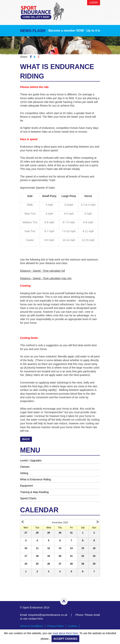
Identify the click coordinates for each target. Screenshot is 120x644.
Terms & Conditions (32, 626)
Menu (96, 15)
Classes (25, 467)
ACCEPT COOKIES (65, 639)
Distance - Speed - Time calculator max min (46, 278)
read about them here (65, 633)
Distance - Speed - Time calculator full (43, 271)
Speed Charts (28, 498)
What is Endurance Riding (36, 479)
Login (94, 2)
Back (26, 439)
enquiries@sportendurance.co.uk (48, 615)
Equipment (27, 486)
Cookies (73, 626)
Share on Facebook (31, 57)
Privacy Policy (55, 626)
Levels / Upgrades (31, 460)
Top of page (64, 601)
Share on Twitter (35, 57)
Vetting (24, 473)
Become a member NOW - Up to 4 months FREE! (84, 31)
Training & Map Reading (34, 492)
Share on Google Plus (38, 57)
